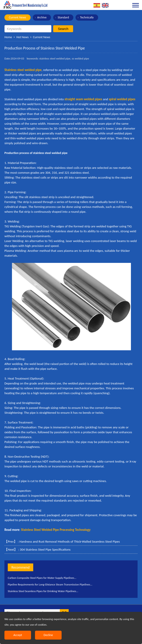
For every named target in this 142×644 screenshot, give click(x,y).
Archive (42, 17)
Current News (18, 17)
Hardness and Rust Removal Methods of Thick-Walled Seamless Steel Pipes (70, 542)
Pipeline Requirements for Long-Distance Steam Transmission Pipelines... (50, 584)
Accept (18, 635)
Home (8, 37)
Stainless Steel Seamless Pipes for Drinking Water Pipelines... (43, 591)
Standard (63, 17)
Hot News (22, 37)
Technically (87, 17)
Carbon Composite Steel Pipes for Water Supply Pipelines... (42, 578)
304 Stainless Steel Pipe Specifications (45, 549)
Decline (48, 635)
